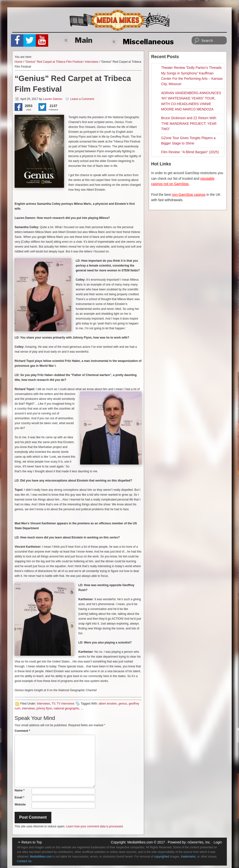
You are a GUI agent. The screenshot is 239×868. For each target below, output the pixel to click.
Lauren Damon (52, 99)
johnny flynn (44, 708)
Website (20, 805)
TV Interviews (66, 704)
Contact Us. (25, 861)
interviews (28, 708)
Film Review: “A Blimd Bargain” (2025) (190, 152)
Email (19, 797)
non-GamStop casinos (189, 195)
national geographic (67, 708)
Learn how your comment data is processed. (95, 826)
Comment (22, 731)
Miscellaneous (142, 42)
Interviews (92, 62)
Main (77, 40)
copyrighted (162, 857)
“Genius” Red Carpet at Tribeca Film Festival (54, 62)
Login (218, 842)
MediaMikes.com (140, 842)
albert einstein (108, 704)
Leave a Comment (82, 99)
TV (53, 704)
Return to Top (32, 842)
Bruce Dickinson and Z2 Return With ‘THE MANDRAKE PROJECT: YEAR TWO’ (189, 123)
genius (123, 704)
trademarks (188, 857)
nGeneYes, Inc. (199, 842)
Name (20, 790)
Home (18, 62)
